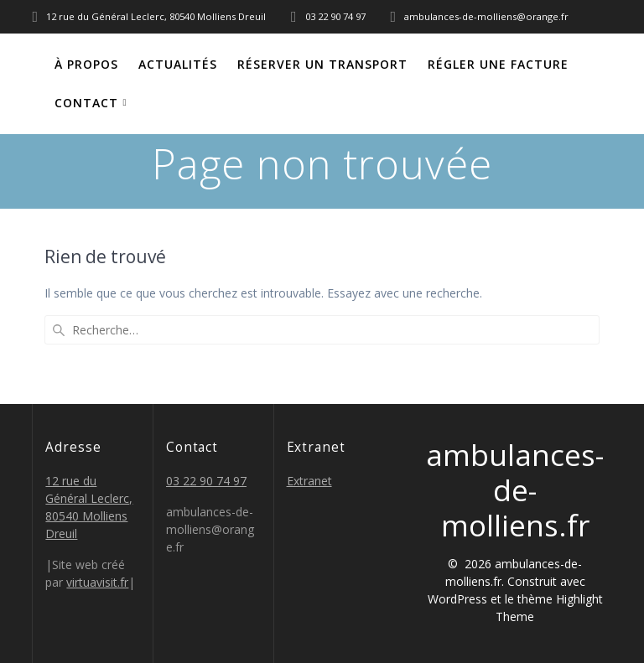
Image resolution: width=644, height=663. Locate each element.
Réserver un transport (322, 64)
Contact (86, 103)
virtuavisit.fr (97, 582)
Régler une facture (498, 64)
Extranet (309, 481)
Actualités (178, 64)
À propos (86, 64)
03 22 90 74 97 (206, 481)
